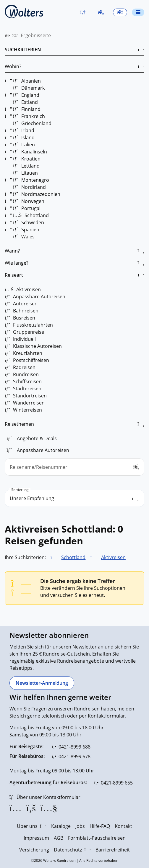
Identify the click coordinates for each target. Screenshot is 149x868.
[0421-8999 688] (71, 747)
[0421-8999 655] (113, 783)
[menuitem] (7, 35)
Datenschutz (72, 850)
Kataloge (61, 826)
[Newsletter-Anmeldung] (42, 683)
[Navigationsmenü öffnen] (138, 12)
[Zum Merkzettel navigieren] (101, 12)
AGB (59, 838)
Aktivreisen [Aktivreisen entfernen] (113, 557)
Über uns (31, 826)
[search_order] (74, 498)
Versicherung (34, 850)
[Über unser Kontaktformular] (45, 797)
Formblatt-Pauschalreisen (97, 838)
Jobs (80, 826)
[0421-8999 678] (71, 756)
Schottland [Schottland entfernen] (73, 557)
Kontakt (123, 826)
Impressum (36, 838)
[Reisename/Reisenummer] (74, 467)
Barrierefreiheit (113, 850)
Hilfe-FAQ (100, 826)
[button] (83, 12)
